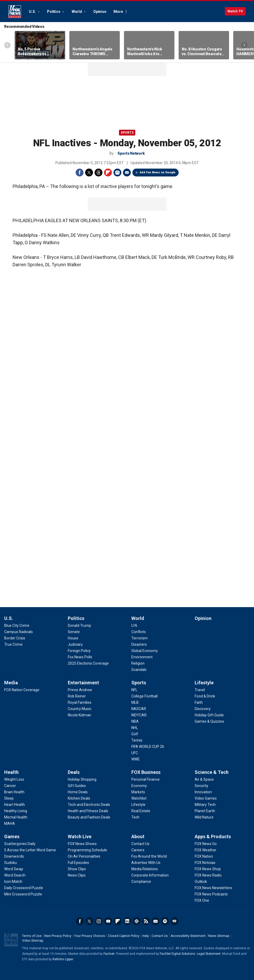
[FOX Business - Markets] (138, 792)
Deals (74, 772)
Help (146, 936)
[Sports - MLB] (135, 702)
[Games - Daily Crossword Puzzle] (24, 888)
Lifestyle (204, 683)
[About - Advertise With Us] (146, 863)
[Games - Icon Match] (13, 882)
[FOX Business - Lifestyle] (138, 805)
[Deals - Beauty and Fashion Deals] (89, 817)
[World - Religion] (138, 663)
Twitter (89, 173)
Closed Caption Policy (124, 936)
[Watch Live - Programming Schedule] (87, 850)
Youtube (108, 921)
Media (11, 683)
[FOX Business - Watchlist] (139, 798)
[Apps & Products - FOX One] (202, 900)
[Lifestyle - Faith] (199, 702)
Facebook (80, 173)
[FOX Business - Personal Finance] (146, 779)
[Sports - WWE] (136, 759)
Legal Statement (209, 954)
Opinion (100, 12)
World (77, 12)
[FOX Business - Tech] (135, 817)
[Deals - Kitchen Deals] (79, 798)
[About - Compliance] (141, 882)
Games (12, 836)
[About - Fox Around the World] (149, 856)
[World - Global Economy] (145, 651)
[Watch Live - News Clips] (77, 875)
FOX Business (146, 772)
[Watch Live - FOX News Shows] (82, 844)
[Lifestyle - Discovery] (203, 709)
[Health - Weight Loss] (14, 779)
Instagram (99, 921)
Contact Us (160, 936)
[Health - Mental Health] (16, 817)
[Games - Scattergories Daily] (20, 844)
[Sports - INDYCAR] (139, 715)
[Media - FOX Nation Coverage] (22, 690)
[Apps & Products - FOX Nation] (204, 856)
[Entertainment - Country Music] (80, 709)
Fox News (15, 12)
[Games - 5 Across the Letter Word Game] (30, 850)
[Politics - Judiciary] (75, 644)
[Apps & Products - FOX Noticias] (205, 863)
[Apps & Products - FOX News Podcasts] (211, 894)
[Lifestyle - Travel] (200, 690)
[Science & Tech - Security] (201, 786)
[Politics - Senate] (74, 632)
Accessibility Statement (188, 936)
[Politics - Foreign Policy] (79, 651)
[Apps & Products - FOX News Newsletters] (213, 888)
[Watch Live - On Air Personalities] (84, 856)
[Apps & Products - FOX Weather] (206, 850)
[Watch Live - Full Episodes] (78, 863)
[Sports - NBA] (135, 721)
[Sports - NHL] (135, 728)
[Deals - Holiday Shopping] (82, 779)
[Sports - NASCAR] (139, 709)
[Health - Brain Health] (14, 792)
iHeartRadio (174, 921)
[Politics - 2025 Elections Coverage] (88, 663)
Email (127, 173)
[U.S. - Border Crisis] (15, 638)
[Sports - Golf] (135, 734)
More (118, 12)
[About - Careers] (138, 850)
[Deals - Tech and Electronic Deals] (89, 805)
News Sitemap (219, 936)
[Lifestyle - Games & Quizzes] (209, 721)
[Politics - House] (73, 638)
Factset (109, 954)
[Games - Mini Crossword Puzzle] (23, 894)
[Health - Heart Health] (15, 805)
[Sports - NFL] (134, 690)
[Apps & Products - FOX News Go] (206, 844)
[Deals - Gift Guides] (77, 786)
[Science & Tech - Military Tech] (205, 805)
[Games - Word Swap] (14, 869)
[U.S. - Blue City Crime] (17, 625)
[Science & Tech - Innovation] (203, 792)
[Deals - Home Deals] (78, 792)
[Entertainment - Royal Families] (80, 702)
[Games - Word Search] (15, 875)
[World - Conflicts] (139, 632)
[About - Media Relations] (145, 869)
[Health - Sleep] (9, 798)
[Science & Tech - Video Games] (206, 798)
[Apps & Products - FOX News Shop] (208, 869)
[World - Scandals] (139, 670)
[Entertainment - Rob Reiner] (77, 696)
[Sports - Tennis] (137, 740)
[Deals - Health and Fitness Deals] (88, 811)
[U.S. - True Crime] (13, 644)
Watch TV (235, 11)
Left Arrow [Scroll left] (7, 45)
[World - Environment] (142, 657)
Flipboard (108, 173)
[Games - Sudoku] (11, 863)
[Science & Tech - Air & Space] (204, 779)
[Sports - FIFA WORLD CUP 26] (148, 747)
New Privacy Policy (58, 936)
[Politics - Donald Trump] (79, 625)
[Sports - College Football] (144, 696)
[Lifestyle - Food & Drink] (205, 696)
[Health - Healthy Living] (16, 811)
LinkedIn (127, 921)
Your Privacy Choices (90, 936)
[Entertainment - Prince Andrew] (80, 690)
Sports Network (131, 153)
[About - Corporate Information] (150, 875)
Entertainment (83, 683)
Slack (137, 921)
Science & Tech (212, 772)
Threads (99, 173)
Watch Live (80, 836)
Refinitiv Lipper (63, 959)
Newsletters (155, 921)
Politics (54, 12)
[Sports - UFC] (135, 753)
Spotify (165, 921)
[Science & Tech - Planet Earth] (205, 811)
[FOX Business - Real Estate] (141, 811)
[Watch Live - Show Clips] (77, 869)
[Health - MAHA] (10, 823)
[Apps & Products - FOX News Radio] (208, 875)
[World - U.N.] (134, 625)
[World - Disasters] (139, 644)
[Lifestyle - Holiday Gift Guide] (209, 715)
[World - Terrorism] (139, 638)
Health (11, 772)
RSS (146, 921)
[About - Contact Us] (140, 844)
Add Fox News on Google (158, 172)
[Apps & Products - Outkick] (201, 882)
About (138, 836)
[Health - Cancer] (10, 786)
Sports (127, 133)
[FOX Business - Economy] (139, 786)
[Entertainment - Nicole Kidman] (79, 715)
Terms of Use (32, 936)
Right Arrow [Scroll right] (244, 45)
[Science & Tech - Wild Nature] (204, 817)
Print (117, 173)
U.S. (33, 12)
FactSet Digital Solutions (177, 954)
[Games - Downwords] (14, 856)
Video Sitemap (33, 941)
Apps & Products (213, 836)
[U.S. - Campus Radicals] (19, 632)
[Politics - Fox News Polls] (80, 657)
